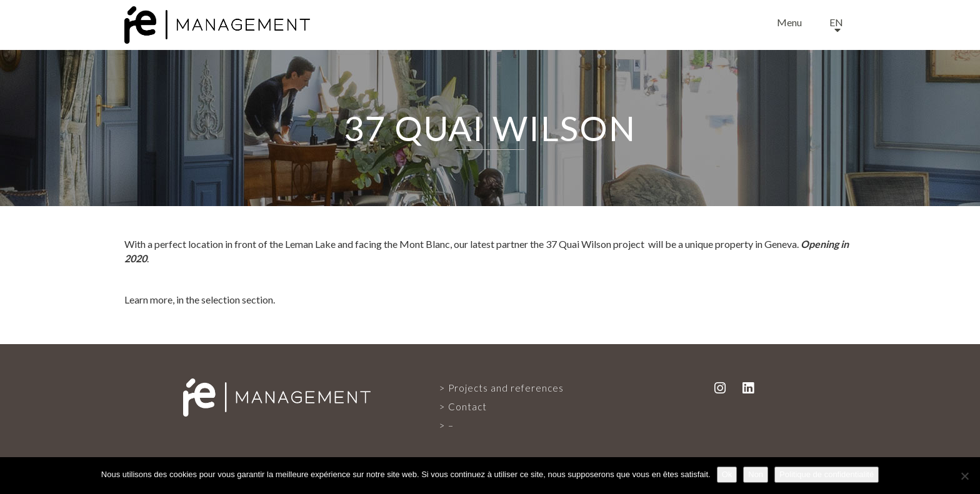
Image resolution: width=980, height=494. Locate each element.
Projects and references (506, 388)
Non (756, 474)
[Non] (964, 476)
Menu (789, 22)
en (836, 22)
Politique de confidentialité (827, 474)
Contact (467, 407)
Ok (727, 474)
